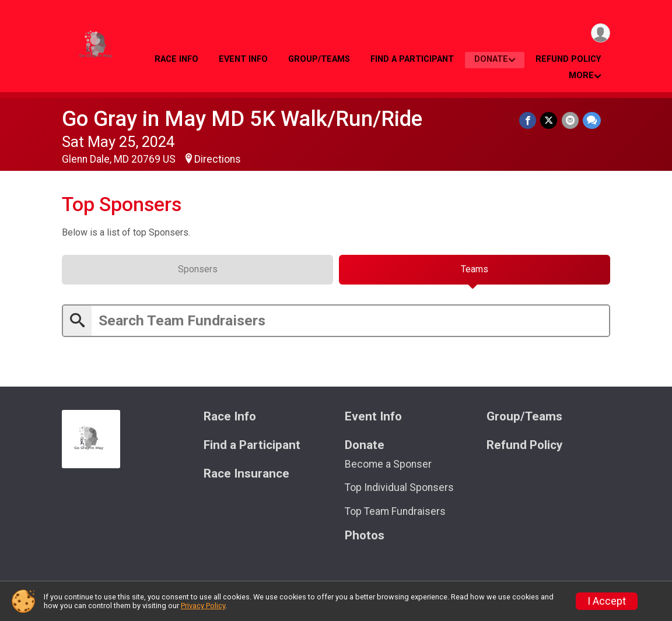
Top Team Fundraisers (395, 515)
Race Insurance (246, 478)
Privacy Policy (203, 606)
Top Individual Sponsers (399, 492)
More (581, 76)
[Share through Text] (592, 121)
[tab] (197, 273)
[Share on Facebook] (530, 121)
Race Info (176, 59)
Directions (218, 159)
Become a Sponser (388, 468)
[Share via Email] (571, 121)
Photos (365, 540)
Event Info (243, 59)
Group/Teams (319, 59)
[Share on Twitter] (550, 121)
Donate (491, 59)
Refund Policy (568, 59)
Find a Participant (412, 59)
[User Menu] (599, 34)
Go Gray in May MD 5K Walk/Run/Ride (242, 119)
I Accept (607, 601)
